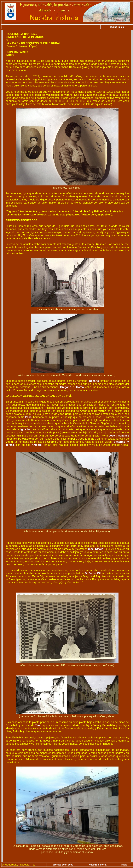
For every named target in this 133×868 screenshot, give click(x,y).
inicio (124, 865)
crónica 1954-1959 (63, 865)
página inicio (117, 27)
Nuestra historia (98, 865)
